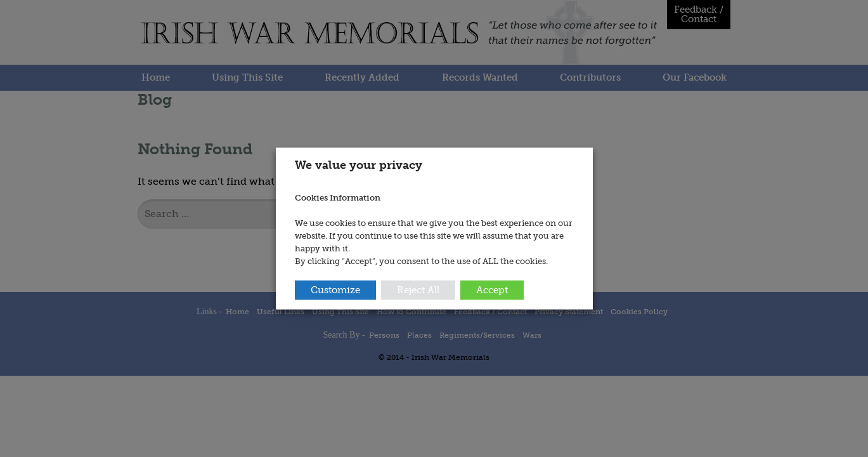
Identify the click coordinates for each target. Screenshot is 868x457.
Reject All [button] (418, 289)
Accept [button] (492, 289)
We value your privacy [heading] (359, 165)
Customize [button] (335, 289)
